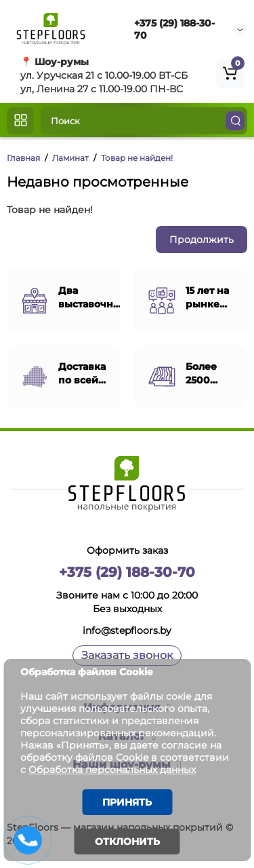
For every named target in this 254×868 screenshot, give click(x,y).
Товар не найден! (137, 158)
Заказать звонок (127, 655)
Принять (127, 802)
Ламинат (70, 158)
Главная (23, 158)
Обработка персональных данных (112, 770)
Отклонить (127, 842)
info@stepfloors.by (127, 630)
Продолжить (202, 240)
